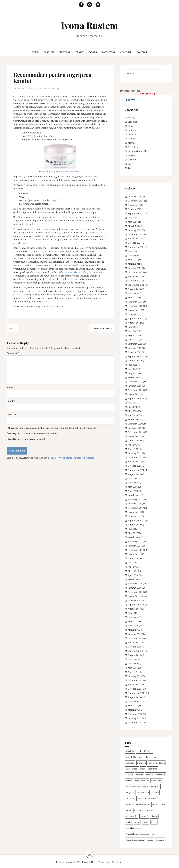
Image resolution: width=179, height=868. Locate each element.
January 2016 (135, 588)
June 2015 (133, 617)
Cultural (65, 52)
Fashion (49, 52)
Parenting (108, 52)
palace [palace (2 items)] (128, 810)
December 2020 (136, 390)
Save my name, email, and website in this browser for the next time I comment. (53, 428)
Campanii (133, 130)
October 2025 (135, 209)
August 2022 (134, 323)
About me (126, 52)
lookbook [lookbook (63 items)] (130, 798)
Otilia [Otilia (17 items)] (162, 804)
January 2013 (135, 718)
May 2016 (133, 571)
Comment (13, 353)
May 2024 (133, 260)
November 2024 (136, 239)
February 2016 (135, 584)
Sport (131, 164)
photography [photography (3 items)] (131, 816)
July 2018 (132, 478)
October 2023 (135, 281)
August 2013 (134, 697)
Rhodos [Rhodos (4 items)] (154, 816)
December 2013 (136, 680)
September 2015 (136, 605)
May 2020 (133, 411)
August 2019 (134, 440)
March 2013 (134, 710)
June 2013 (133, 701)
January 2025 (135, 230)
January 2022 (135, 348)
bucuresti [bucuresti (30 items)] (141, 763)
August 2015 (134, 609)
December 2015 (136, 592)
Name (11, 387)
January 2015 (135, 634)
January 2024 (135, 268)
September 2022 (136, 318)
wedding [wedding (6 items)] (160, 840)
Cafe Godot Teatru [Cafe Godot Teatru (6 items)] (157, 763)
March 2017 (134, 537)
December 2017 (136, 508)
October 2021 (135, 352)
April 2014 (133, 672)
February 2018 (135, 499)
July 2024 (132, 251)
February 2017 (135, 541)
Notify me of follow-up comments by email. (33, 433)
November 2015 (136, 596)
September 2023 (136, 285)
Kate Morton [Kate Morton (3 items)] (143, 792)
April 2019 (133, 449)
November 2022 (136, 310)
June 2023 (133, 293)
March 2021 (134, 377)
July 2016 (132, 562)
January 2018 (135, 504)
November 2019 (136, 436)
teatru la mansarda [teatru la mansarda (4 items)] (134, 828)
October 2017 (135, 516)
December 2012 (136, 722)
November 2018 (136, 461)
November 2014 (136, 642)
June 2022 (133, 331)
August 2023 (134, 289)
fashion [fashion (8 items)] (129, 781)
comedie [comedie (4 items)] (129, 775)
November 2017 (136, 512)
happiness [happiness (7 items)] (130, 792)
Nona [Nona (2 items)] (155, 804)
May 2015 (133, 621)
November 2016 (136, 554)
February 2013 (135, 714)
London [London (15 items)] (155, 792)
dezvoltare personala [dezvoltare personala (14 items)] (155, 775)
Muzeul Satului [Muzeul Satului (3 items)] (143, 804)
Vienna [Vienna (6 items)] (150, 840)
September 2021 (136, 356)
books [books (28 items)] (156, 757)
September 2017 (136, 520)
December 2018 (136, 457)
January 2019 (135, 453)
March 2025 (134, 226)
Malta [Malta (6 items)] (140, 798)
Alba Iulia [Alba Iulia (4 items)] (130, 751)
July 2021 (132, 365)
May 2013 (133, 706)
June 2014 (133, 663)
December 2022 (136, 306)
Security (132, 160)
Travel (80, 52)
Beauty (56, 88)
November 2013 (136, 684)
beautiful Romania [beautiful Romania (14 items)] (134, 757)
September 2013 (136, 693)
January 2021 (135, 386)
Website (11, 414)
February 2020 (135, 424)
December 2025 (136, 201)
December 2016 (136, 550)
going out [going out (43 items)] (155, 787)
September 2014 (136, 651)
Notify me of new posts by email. (27, 439)
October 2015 (135, 600)
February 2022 (135, 344)
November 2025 (136, 205)
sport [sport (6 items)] (137, 822)
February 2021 (135, 382)
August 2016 (134, 558)
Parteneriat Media (137, 151)
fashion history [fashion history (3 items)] (142, 781)
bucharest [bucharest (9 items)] (130, 763)
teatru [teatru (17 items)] (154, 822)
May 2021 (133, 373)
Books (93, 52)
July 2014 (132, 659)
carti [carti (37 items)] (143, 769)
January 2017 (135, 546)
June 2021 (133, 369)
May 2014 (133, 668)
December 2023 (136, 272)
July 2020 (132, 403)
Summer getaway (102, 328)
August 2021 (134, 361)
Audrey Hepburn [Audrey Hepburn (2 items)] (145, 751)
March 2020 (134, 419)
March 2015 (134, 630)
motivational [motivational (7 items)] (151, 798)
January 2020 (135, 428)
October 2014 (135, 647)
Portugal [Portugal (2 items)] (144, 816)
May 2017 (133, 533)
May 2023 (133, 297)
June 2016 (133, 567)
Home (35, 52)
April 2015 (133, 626)
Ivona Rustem (90, 25)
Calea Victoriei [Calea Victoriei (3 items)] (132, 769)
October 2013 (135, 689)
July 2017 (132, 529)
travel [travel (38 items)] (154, 834)
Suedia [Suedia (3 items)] (145, 822)
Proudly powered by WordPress (72, 862)
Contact (142, 52)
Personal (132, 155)
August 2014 (134, 655)
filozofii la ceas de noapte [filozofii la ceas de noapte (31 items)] (137, 787)
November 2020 (136, 394)
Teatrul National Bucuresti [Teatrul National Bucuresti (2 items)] (137, 834)
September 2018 (136, 470)
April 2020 (133, 415)
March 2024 (134, 264)
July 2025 (132, 217)
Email (11, 401)
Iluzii (12, 328)
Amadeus (104, 862)
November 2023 (136, 276)
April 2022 (133, 339)
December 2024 (136, 234)
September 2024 (136, 247)
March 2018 (134, 495)
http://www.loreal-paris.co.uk (66, 171)
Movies (132, 143)
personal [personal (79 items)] (150, 810)
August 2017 (134, 525)
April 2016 (133, 575)
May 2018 (133, 487)
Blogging (133, 122)
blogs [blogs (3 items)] (147, 757)
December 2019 (136, 432)
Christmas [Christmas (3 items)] (152, 769)
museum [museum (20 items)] (129, 804)
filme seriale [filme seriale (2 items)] (157, 781)
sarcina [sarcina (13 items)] (129, 822)
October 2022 (135, 314)
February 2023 (135, 302)
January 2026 (135, 196)
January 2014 (135, 676)
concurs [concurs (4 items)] (139, 775)
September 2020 (136, 398)
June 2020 (133, 407)
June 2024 (133, 255)
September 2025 (136, 213)
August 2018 (134, 474)
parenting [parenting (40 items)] (139, 810)
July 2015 (132, 613)
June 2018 (133, 483)
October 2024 (135, 243)
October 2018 (135, 466)
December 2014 (136, 638)
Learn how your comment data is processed (71, 458)
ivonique (42, 88)
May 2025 (133, 222)
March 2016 (134, 579)
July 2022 (132, 327)
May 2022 (133, 335)
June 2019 (133, 445)
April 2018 (133, 491)
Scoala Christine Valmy (76, 272)
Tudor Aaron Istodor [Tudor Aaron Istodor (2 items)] (135, 840)
